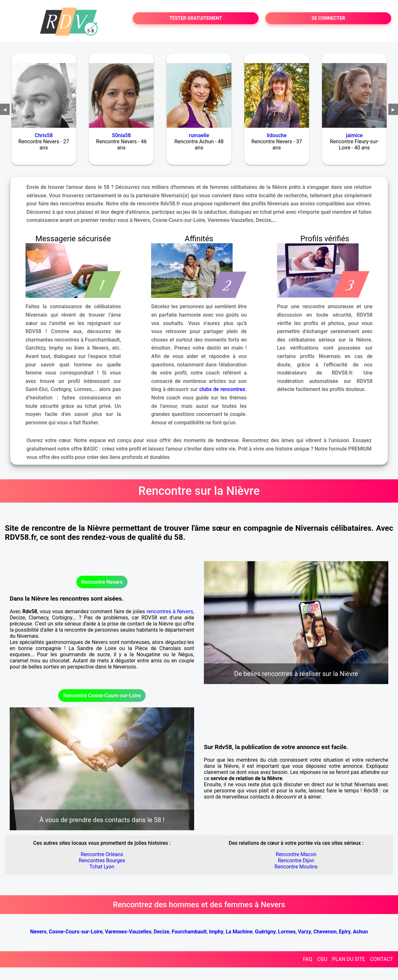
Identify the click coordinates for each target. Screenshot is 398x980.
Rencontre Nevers (102, 582)
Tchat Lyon (102, 867)
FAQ (308, 959)
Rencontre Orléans (102, 854)
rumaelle (199, 135)
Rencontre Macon (296, 854)
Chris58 (44, 135)
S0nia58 (122, 135)
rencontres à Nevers (170, 611)
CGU (322, 959)
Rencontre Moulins (296, 867)
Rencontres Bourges (102, 860)
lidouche (277, 135)
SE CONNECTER (328, 18)
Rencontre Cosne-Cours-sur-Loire (102, 696)
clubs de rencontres (222, 389)
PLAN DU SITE (349, 959)
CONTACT (381, 959)
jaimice (354, 135)
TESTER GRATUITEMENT (196, 18)
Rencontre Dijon (296, 860)
